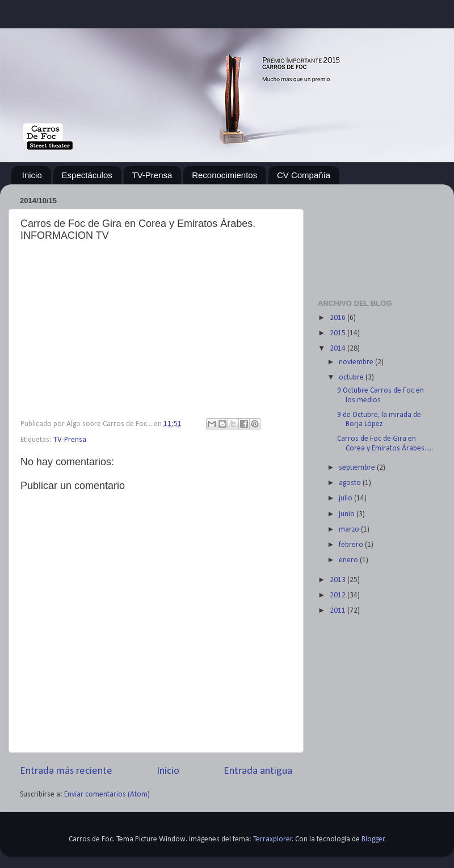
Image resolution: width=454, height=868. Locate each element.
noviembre (357, 362)
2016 (339, 318)
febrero (352, 545)
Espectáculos (87, 175)
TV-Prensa (152, 175)
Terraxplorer (273, 839)
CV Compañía (304, 175)
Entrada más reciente (66, 771)
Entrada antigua (258, 771)
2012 (339, 595)
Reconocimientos (224, 175)
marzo (350, 530)
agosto (351, 483)
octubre (352, 378)
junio (348, 514)
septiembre (358, 468)
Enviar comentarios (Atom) (107, 795)
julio (346, 498)
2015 (339, 333)
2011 (339, 611)
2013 (339, 580)
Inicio (32, 175)
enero (349, 560)
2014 (339, 349)
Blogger (373, 839)
